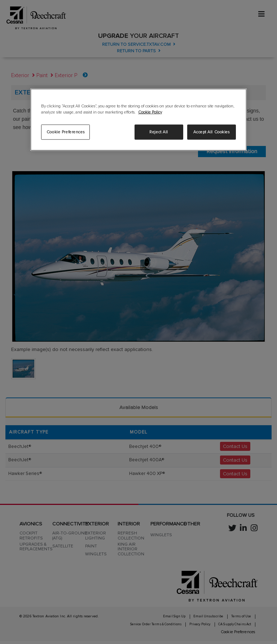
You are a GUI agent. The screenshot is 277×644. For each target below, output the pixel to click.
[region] (138, 120)
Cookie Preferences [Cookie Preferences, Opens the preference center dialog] (65, 132)
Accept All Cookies (211, 132)
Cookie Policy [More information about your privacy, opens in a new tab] (150, 112)
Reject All (159, 132)
